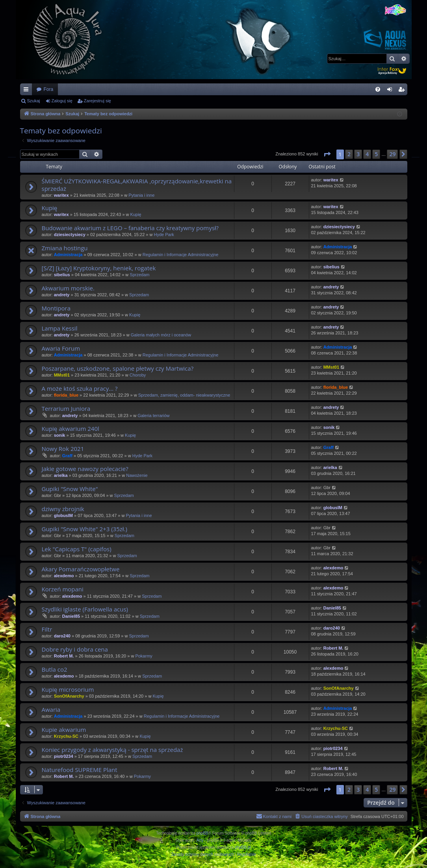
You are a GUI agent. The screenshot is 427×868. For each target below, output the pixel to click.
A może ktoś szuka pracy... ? (80, 388)
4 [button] (367, 154)
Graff (67, 456)
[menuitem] (378, 89)
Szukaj (34, 101)
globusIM (63, 515)
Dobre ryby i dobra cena (75, 649)
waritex (61, 195)
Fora (49, 89)
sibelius (62, 275)
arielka (61, 475)
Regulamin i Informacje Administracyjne (181, 255)
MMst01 (62, 375)
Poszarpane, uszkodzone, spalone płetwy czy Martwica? (118, 368)
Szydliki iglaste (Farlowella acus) (85, 609)
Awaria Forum (61, 348)
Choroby (138, 375)
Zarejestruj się (97, 101)
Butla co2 (55, 669)
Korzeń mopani (63, 589)
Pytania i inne (141, 195)
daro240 (62, 636)
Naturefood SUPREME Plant (80, 770)
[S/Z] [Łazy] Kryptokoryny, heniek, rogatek (99, 268)
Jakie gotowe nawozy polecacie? (85, 469)
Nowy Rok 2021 (63, 449)
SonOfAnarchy (69, 696)
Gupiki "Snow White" (70, 489)
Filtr (47, 629)
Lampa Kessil (60, 328)
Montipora (56, 308)
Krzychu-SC (66, 736)
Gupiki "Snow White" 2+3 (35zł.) (84, 529)
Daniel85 (71, 616)
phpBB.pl (243, 847)
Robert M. (64, 656)
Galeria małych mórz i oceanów (161, 335)
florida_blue (66, 395)
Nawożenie (137, 475)
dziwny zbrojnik (63, 509)
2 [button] (349, 154)
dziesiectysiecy (70, 235)
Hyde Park (164, 235)
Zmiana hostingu (65, 248)
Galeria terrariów (153, 416)
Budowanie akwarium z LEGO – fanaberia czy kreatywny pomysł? (130, 228)
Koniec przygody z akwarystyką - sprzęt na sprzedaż (112, 750)
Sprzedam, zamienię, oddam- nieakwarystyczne (184, 395)
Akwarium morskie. (68, 288)
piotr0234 (64, 756)
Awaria (51, 709)
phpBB (202, 833)
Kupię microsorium (68, 689)
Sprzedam (139, 275)
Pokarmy (144, 656)
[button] (327, 154)
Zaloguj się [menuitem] (391, 91)
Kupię (50, 208)
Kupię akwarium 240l (71, 428)
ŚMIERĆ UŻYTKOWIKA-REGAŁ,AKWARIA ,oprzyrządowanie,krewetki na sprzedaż (137, 185)
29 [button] (392, 154)
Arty (200, 840)
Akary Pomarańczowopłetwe (81, 569)
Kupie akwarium (64, 729)
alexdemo (64, 576)
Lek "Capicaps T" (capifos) (77, 549)
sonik (60, 435)
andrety (62, 295)
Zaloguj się (62, 101)
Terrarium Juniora (66, 408)
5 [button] (376, 154)
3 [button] (358, 154)
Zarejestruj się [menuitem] (403, 91)
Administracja (68, 255)
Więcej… (28, 91)
